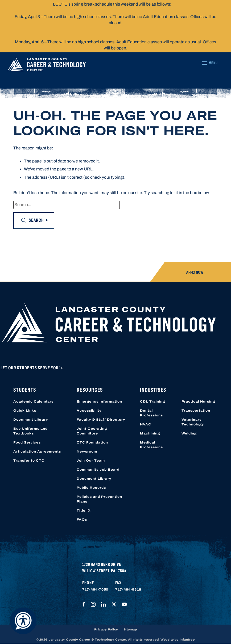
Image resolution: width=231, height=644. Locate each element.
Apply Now (195, 272)
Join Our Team (91, 461)
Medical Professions (151, 445)
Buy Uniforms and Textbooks (30, 431)
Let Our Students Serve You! (31, 368)
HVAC (146, 424)
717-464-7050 (95, 589)
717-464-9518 (128, 589)
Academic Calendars (33, 402)
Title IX (84, 511)
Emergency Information (99, 402)
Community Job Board (98, 470)
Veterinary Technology (193, 422)
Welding (189, 433)
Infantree (187, 639)
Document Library (31, 420)
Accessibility (89, 411)
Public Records (91, 488)
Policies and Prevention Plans (99, 499)
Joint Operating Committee (92, 431)
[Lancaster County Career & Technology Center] (47, 65)
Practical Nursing (198, 402)
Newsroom (87, 451)
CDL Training (152, 402)
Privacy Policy (106, 629)
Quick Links (25, 411)
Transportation (196, 411)
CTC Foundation (92, 442)
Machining (150, 433)
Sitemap (130, 629)
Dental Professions (151, 413)
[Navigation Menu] (210, 63)
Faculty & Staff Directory (101, 420)
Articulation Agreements (37, 451)
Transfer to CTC (29, 461)
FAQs (82, 520)
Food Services (27, 442)
